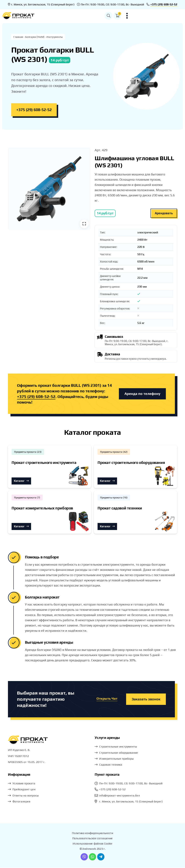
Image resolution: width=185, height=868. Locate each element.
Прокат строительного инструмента (44, 463)
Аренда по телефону (142, 394)
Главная (18, 37)
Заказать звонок (146, 700)
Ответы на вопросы (26, 796)
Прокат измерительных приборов (42, 508)
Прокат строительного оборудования (131, 463)
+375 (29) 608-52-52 (164, 4)
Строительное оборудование (119, 753)
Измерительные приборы (116, 759)
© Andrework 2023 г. (93, 849)
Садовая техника (111, 765)
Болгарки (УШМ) (35, 37)
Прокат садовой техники (120, 508)
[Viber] (84, 857)
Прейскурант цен (24, 790)
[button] (161, 16)
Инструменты (56, 37)
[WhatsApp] (92, 857)
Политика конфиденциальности (92, 833)
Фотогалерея (21, 802)
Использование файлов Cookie (92, 844)
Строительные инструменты (118, 747)
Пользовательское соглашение (92, 839)
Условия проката (24, 784)
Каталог (21, 481)
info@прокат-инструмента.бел (120, 796)
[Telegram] (101, 857)
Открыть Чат (106, 699)
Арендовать (164, 214)
